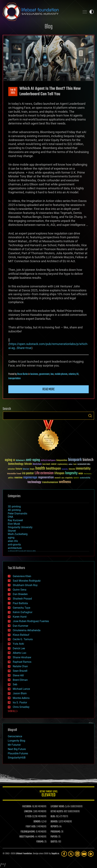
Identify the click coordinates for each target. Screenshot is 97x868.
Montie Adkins (21, 698)
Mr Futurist (14, 745)
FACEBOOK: (27, 807)
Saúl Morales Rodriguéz (27, 581)
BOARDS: (54, 822)
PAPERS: (54, 837)
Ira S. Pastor (20, 702)
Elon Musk (14, 524)
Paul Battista (20, 603)
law (52, 374)
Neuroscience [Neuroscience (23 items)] (88, 474)
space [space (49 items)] (76, 478)
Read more (49, 389)
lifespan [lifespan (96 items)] (59, 473)
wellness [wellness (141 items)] (65, 482)
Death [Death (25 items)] (75, 464)
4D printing (14, 510)
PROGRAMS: (56, 832)
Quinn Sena (20, 590)
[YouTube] (84, 854)
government (44, 374)
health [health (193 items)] (40, 469)
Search (90, 416)
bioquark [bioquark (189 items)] (75, 460)
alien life (13, 541)
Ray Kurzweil (15, 520)
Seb (15, 684)
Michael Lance (21, 689)
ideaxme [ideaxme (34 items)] (72, 469)
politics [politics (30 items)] (11, 478)
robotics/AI (74, 374)
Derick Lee (19, 648)
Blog (49, 27)
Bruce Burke (22, 374)
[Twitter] (71, 854)
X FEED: (29, 817)
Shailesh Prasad (22, 599)
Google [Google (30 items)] (32, 469)
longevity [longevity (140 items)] (71, 473)
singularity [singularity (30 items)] (69, 478)
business (34, 374)
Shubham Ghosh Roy (25, 585)
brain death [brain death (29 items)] (46, 464)
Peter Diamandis (17, 513)
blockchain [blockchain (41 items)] (37, 464)
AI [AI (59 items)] (14, 460)
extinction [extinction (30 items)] (11, 469)
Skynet (12, 531)
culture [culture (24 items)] (70, 464)
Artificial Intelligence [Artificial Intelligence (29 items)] (48, 461)
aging (11, 538)
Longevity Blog (16, 741)
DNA (10, 517)
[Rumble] (91, 854)
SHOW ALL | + (13, 711)
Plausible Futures (18, 753)
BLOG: (53, 817)
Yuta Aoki (18, 644)
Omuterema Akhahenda (27, 630)
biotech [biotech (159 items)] (88, 460)
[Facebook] (64, 854)
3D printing (14, 507)
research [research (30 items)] (58, 478)
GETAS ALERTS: (57, 812)
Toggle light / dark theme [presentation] (92, 12)
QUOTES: (54, 842)
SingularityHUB (17, 758)
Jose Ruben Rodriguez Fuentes (31, 621)
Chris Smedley (21, 707)
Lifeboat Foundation (24, 854)
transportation (15, 378)
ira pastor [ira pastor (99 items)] (28, 473)
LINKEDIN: (28, 812)
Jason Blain (20, 693)
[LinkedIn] (77, 854)
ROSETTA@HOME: (27, 837)
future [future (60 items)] (19, 469)
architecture (15, 548)
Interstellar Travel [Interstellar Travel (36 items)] (14, 474)
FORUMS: (40, 842)
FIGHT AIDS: (31, 827)
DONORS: (37, 822)
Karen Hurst (20, 617)
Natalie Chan (20, 666)
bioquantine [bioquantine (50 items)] (62, 460)
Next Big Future (17, 749)
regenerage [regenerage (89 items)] (30, 478)
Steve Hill (18, 675)
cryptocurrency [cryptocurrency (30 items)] (63, 464)
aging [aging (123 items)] (9, 460)
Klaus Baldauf (21, 635)
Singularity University (20, 527)
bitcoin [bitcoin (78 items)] (28, 464)
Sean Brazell (20, 671)
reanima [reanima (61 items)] (18, 478)
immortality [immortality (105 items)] (83, 469)
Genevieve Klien (22, 576)
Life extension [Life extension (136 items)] (44, 473)
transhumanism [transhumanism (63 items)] (50, 482)
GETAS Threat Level (48, 794)
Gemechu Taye (21, 608)
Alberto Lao (19, 653)
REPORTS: (55, 827)
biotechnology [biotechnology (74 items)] (16, 464)
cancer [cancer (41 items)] (54, 464)
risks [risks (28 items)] (63, 478)
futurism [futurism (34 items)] (26, 469)
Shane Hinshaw (22, 657)
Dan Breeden (20, 594)
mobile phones (61, 374)
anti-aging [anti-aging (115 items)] (33, 460)
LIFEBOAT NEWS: (58, 807)
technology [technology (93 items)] (34, 482)
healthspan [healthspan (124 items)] (53, 469)
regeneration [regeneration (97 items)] (46, 477)
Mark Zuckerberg (18, 534)
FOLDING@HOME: (28, 832)
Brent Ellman (20, 680)
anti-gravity (14, 545)
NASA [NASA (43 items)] (81, 474)
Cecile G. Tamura (23, 639)
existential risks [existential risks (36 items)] (84, 464)
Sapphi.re (55, 854)
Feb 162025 (13, 91)
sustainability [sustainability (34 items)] (85, 478)
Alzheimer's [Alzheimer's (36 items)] (21, 461)
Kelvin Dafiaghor (23, 612)
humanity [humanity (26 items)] (65, 469)
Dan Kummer (20, 626)
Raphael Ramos (22, 662)
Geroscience (15, 736)
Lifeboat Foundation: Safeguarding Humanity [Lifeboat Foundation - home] (40, 12)
